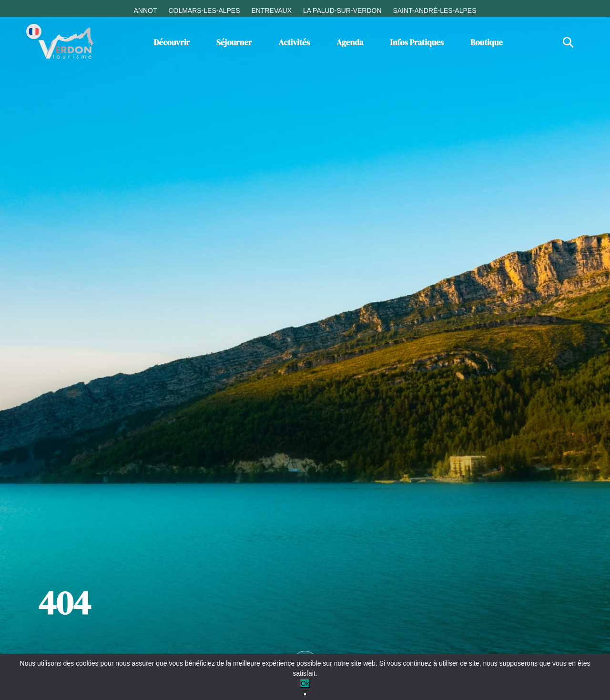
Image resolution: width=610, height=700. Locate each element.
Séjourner (234, 42)
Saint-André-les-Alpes (434, 10)
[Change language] (34, 31)
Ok (305, 683)
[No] (305, 694)
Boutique (487, 42)
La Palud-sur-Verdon (342, 10)
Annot (145, 10)
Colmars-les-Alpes (204, 10)
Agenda (350, 42)
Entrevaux (271, 10)
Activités (294, 42)
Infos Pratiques (417, 42)
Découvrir (172, 42)
